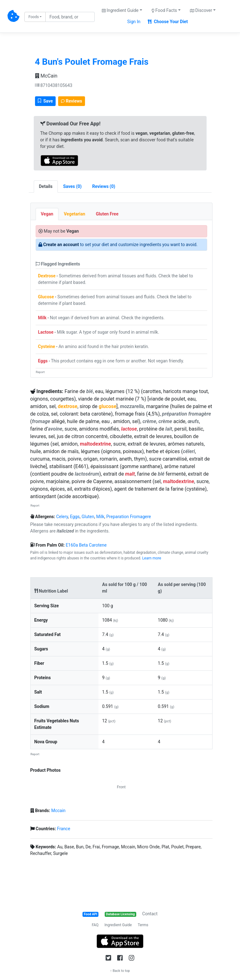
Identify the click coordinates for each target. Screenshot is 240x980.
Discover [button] (201, 10)
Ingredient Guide (118, 925)
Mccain (58, 811)
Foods (34, 17)
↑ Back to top (120, 971)
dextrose (68, 406)
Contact (150, 914)
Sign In (134, 22)
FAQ (95, 925)
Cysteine (47, 346)
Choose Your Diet (168, 22)
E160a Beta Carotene (86, 545)
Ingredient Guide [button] (120, 10)
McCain (46, 76)
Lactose (46, 332)
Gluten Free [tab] (107, 214)
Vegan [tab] (47, 214)
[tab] (72, 187)
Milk (42, 318)
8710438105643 (54, 85)
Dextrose (47, 276)
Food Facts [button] (164, 10)
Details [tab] (46, 186)
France (63, 829)
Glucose (46, 297)
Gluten (88, 517)
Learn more (152, 558)
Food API (90, 914)
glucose (108, 406)
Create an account (61, 245)
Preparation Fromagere (129, 517)
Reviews (72, 101)
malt (130, 474)
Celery (62, 517)
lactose (129, 429)
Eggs (43, 361)
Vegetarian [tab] (74, 214)
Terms (143, 925)
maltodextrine (95, 444)
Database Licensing (120, 914)
